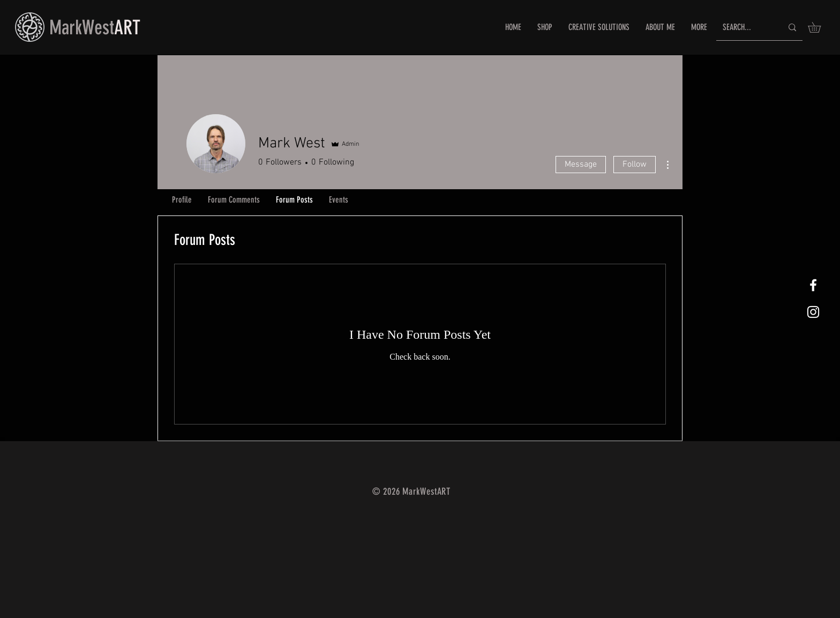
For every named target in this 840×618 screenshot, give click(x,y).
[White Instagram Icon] (813, 312)
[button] (819, 27)
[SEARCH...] (744, 28)
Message (581, 165)
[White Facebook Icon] (813, 285)
